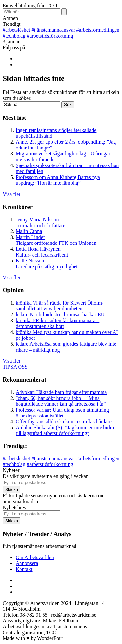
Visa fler (12, 194)
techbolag (14, 36)
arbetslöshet (16, 30)
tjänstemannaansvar (53, 30)
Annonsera (27, 563)
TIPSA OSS (15, 367)
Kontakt (24, 569)
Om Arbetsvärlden (35, 557)
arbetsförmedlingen (98, 30)
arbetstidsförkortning (50, 36)
